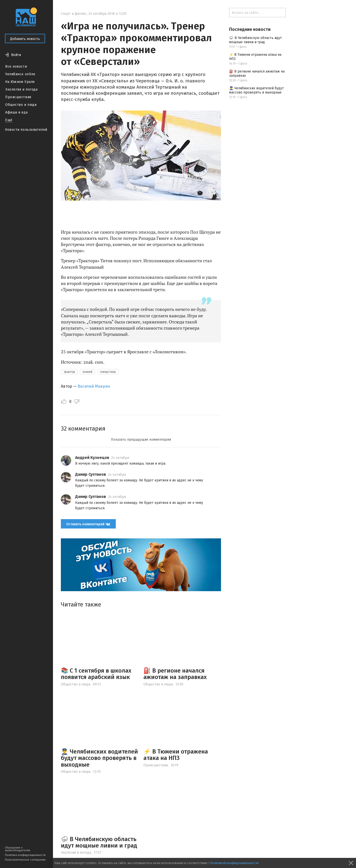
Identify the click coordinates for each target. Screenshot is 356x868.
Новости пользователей (26, 130)
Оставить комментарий (88, 524)
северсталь (108, 372)
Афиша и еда (16, 112)
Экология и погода (21, 89)
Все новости (16, 66)
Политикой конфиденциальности (234, 863)
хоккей (87, 372)
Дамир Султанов (91, 474)
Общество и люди (21, 105)
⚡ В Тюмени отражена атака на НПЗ (176, 755)
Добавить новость (25, 39)
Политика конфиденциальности (25, 855)
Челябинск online (20, 74)
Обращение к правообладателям (17, 849)
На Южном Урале (20, 82)
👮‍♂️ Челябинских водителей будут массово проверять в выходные (99, 758)
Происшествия (18, 97)
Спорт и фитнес (74, 14)
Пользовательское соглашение (25, 860)
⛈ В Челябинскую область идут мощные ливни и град (99, 842)
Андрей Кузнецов (92, 458)
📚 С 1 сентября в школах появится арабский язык (96, 674)
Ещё (9, 120)
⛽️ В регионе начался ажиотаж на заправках (175, 674)
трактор (69, 372)
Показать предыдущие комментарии (141, 440)
